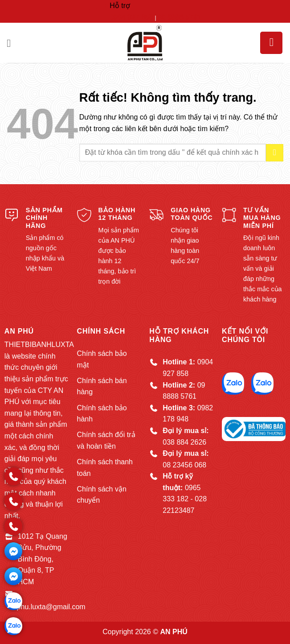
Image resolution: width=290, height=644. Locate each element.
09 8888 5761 (180, 17)
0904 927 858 (131, 17)
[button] (12, 43)
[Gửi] (275, 153)
